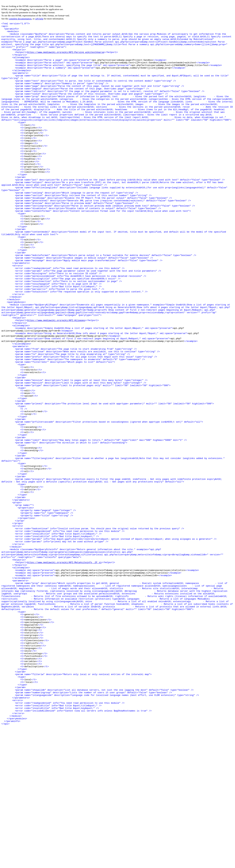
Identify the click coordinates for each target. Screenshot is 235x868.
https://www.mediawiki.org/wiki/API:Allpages (56, 380)
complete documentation (20, 19)
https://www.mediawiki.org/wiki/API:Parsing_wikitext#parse (66, 58)
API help (39, 19)
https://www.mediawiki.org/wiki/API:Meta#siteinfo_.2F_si (64, 671)
